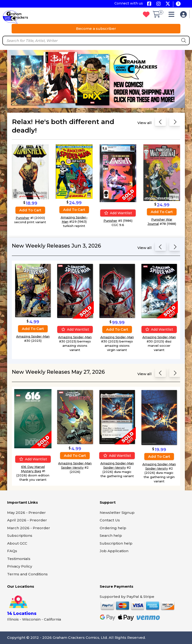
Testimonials (19, 559)
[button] (173, 16)
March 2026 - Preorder (29, 528)
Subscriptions (20, 535)
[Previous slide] (160, 123)
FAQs (12, 551)
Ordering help (113, 528)
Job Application (114, 551)
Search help (111, 535)
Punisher (23, 218)
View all (145, 123)
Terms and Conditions (27, 574)
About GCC (17, 543)
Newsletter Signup (117, 513)
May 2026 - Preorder (26, 513)
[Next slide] (175, 123)
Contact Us (110, 520)
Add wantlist (118, 213)
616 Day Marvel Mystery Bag (33, 469)
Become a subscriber (96, 29)
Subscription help (116, 543)
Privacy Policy (20, 566)
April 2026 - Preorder (27, 520)
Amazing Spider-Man (33, 336)
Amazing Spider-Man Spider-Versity (75, 465)
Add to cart (30, 210)
